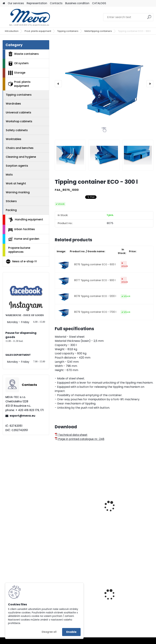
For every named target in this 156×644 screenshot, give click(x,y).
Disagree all (49, 632)
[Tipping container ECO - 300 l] (104, 84)
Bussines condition (77, 3)
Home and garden (24, 239)
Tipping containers (68, 31)
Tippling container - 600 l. (75, 503)
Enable (71, 632)
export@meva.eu (22, 416)
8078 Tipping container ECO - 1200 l (95, 296)
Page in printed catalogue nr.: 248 (80, 439)
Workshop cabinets (19, 121)
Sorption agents (17, 166)
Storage (17, 73)
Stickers (11, 201)
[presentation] (58, 84)
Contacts (56, 3)
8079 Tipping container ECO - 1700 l (95, 312)
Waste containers (23, 54)
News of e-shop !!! (21, 261)
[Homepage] (4, 3)
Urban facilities (22, 229)
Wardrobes (13, 104)
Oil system (18, 63)
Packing (11, 210)
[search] (149, 18)
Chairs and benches (20, 148)
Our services (16, 3)
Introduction (12, 31)
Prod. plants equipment (38, 31)
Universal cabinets (18, 112)
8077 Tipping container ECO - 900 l (95, 280)
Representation (37, 3)
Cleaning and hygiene (21, 157)
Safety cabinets (17, 130)
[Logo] (27, 17)
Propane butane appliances (19, 250)
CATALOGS (99, 3)
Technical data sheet (71, 435)
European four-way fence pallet (129, 603)
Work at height (16, 183)
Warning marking (18, 192)
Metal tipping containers (98, 31)
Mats (9, 175)
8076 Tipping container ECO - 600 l (95, 265)
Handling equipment (26, 220)
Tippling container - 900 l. (125, 503)
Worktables (14, 139)
